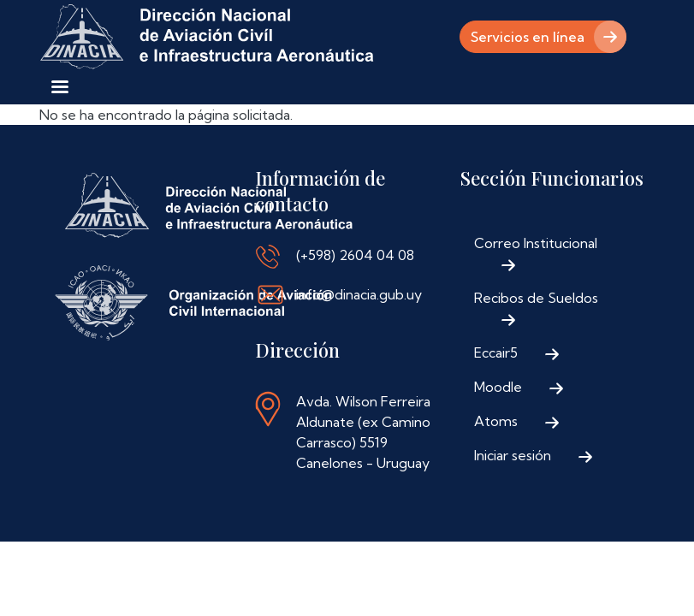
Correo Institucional (536, 243)
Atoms (496, 421)
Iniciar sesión (513, 455)
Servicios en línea (528, 37)
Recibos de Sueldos (536, 298)
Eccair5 (496, 352)
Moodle (498, 387)
